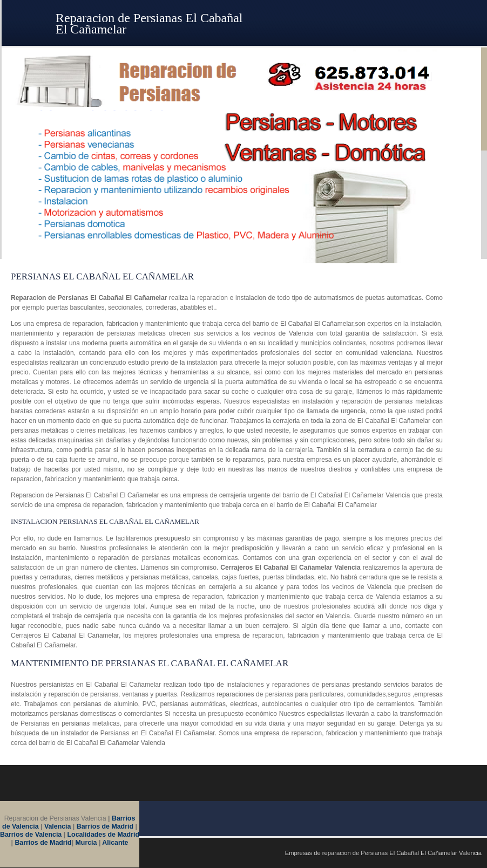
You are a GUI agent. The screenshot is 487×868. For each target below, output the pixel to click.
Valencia (58, 826)
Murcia (86, 843)
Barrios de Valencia (31, 835)
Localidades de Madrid (103, 835)
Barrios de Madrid (105, 826)
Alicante (115, 843)
